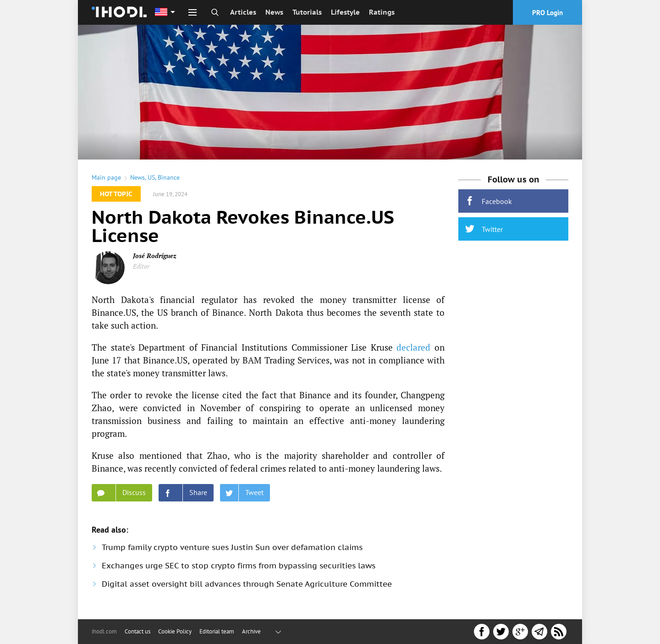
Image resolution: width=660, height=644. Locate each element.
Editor (141, 266)
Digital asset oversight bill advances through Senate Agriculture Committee (247, 584)
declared (413, 347)
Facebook (489, 201)
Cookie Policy (175, 631)
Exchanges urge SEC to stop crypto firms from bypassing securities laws (239, 566)
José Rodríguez (155, 256)
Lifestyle (345, 12)
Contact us (137, 631)
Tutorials (307, 12)
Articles (243, 12)
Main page (106, 177)
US (151, 177)
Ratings (382, 12)
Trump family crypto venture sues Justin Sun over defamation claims (232, 547)
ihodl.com (104, 631)
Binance (169, 177)
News (274, 12)
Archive (251, 631)
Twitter (484, 229)
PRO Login (547, 13)
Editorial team (217, 631)
